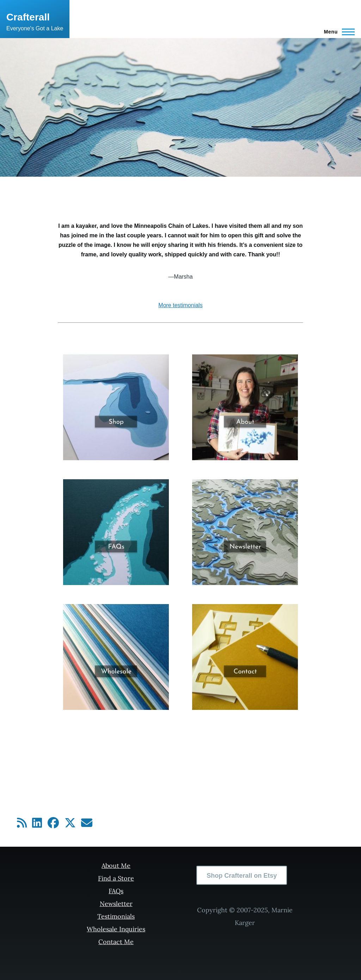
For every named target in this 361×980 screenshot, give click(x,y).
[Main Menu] (337, 32)
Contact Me (116, 942)
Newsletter (116, 904)
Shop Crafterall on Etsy (242, 876)
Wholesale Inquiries (116, 929)
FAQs (116, 891)
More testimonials (180, 305)
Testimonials (116, 916)
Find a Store (116, 878)
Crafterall (28, 17)
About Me (116, 866)
